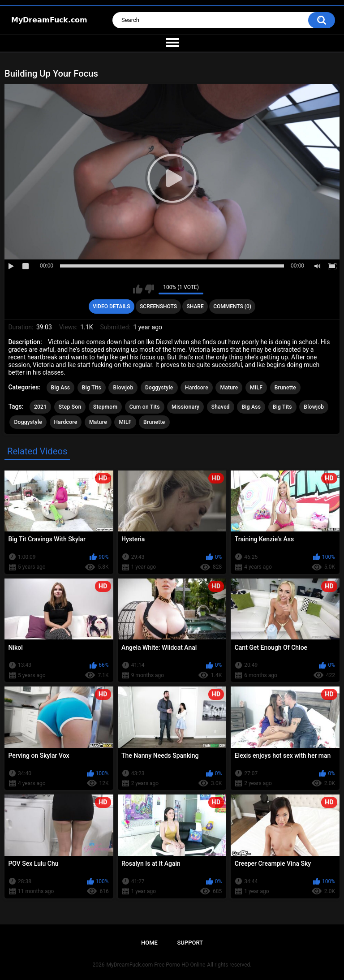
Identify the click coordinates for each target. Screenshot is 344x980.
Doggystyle (159, 388)
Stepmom (105, 407)
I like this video (138, 289)
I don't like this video (149, 289)
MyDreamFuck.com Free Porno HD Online (156, 965)
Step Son (70, 407)
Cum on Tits (145, 407)
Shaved (221, 407)
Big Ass (61, 388)
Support (190, 943)
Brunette (285, 388)
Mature (229, 388)
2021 (40, 407)
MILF (256, 388)
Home (149, 943)
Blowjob (123, 388)
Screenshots (158, 307)
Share (195, 307)
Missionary (185, 407)
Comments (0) (232, 307)
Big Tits (92, 388)
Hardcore (197, 388)
